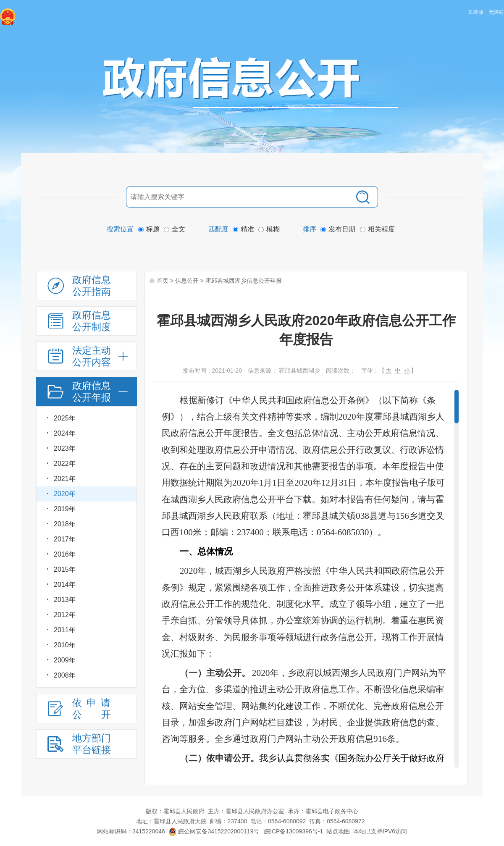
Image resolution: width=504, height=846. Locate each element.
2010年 (65, 645)
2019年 (65, 509)
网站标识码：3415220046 (131, 831)
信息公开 (187, 281)
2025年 (65, 418)
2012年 (65, 615)
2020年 (65, 494)
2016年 (65, 554)
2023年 (65, 448)
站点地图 (338, 831)
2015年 (65, 569)
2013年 (65, 600)
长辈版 (476, 12)
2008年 (65, 675)
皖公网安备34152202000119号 (214, 831)
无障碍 (496, 12)
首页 (163, 281)
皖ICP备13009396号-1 (294, 831)
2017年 (65, 539)
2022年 (65, 464)
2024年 (65, 433)
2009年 (65, 660)
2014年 (65, 585)
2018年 (65, 524)
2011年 (65, 630)
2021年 (65, 479)
